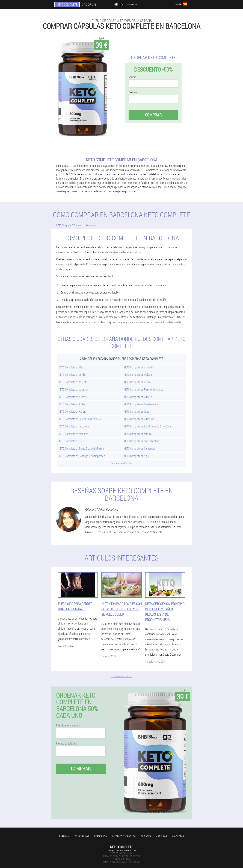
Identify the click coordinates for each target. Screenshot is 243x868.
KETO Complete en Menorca (73, 434)
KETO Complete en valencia (73, 389)
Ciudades (146, 836)
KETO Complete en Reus (71, 441)
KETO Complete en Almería (138, 397)
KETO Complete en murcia (138, 434)
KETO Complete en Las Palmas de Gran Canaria (149, 426)
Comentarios (82, 836)
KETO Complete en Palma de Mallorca (143, 389)
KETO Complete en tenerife (73, 382)
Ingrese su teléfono (67, 743)
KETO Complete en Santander (139, 448)
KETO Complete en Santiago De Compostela (82, 456)
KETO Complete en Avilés (72, 404)
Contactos (178, 836)
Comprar (153, 115)
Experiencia (101, 836)
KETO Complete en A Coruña (139, 419)
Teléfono (133, 92)
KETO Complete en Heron (72, 411)
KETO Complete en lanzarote (74, 426)
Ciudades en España (121, 463)
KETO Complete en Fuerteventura (142, 404)
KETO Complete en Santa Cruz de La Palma (81, 448)
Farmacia (64, 836)
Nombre (132, 77)
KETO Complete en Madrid (72, 367)
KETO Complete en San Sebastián (141, 441)
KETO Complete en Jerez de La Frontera (80, 419)
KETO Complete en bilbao (137, 382)
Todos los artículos (122, 676)
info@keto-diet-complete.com (122, 850)
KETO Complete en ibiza (136, 411)
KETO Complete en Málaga (138, 375)
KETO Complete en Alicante (73, 397)
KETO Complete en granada (138, 367)
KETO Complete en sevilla (72, 375)
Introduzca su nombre (68, 725)
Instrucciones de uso (124, 836)
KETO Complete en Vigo (136, 456)
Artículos (161, 836)
